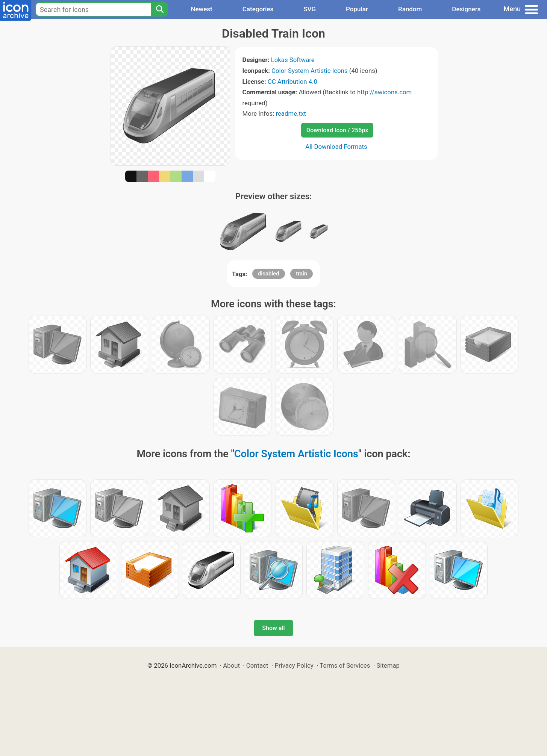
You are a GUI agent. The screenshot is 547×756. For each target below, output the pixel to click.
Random (410, 9)
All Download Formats (336, 147)
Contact (257, 665)
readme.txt (291, 113)
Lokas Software (293, 60)
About (231, 665)
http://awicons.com (384, 92)
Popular (357, 9)
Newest (201, 9)
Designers (466, 9)
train (302, 274)
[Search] (159, 9)
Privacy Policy (294, 665)
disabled (269, 274)
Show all (273, 628)
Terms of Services (345, 665)
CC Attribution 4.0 (292, 82)
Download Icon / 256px (337, 130)
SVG (310, 9)
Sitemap (388, 665)
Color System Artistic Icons (309, 71)
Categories (258, 9)
